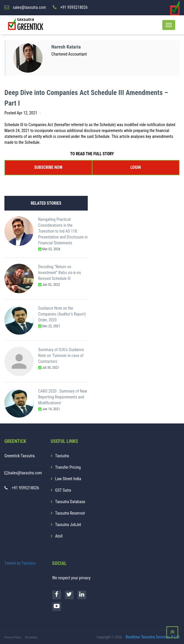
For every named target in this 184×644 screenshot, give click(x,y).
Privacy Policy (13, 637)
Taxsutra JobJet (68, 525)
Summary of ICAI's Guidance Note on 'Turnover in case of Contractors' (61, 356)
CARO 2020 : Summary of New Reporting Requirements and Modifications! (63, 397)
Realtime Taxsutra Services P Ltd (153, 637)
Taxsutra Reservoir (70, 513)
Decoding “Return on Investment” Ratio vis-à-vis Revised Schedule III (60, 273)
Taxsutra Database (70, 502)
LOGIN (136, 167)
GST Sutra (63, 490)
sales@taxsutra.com (25, 473)
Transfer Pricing (68, 467)
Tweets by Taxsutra (20, 563)
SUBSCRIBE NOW (48, 167)
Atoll (59, 536)
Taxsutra (62, 456)
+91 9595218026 (25, 488)
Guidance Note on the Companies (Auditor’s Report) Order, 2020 (62, 314)
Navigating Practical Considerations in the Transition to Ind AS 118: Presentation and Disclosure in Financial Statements (63, 231)
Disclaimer (31, 637)
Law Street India (68, 479)
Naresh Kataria (67, 47)
